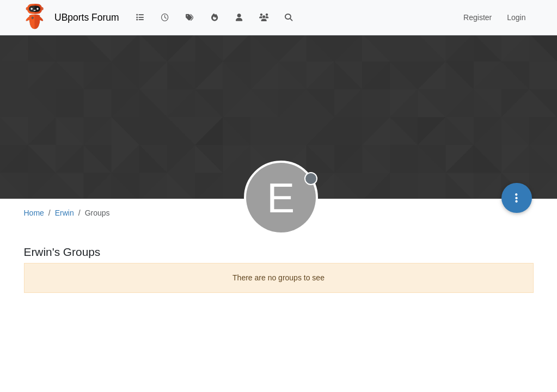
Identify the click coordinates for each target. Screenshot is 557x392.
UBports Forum (87, 17)
